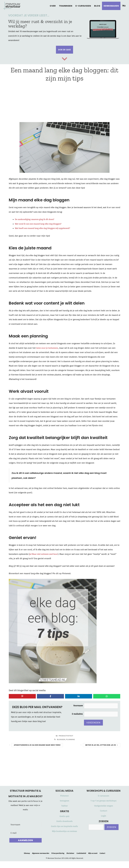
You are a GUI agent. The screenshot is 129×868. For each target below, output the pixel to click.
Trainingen (66, 6)
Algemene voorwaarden (41, 853)
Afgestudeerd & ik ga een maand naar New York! (37, 745)
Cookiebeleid (81, 853)
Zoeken (111, 827)
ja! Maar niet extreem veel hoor (44, 554)
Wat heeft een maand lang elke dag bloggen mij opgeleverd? (42, 228)
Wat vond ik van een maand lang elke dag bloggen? (38, 224)
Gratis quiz (64, 816)
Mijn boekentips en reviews (64, 831)
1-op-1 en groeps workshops (104, 801)
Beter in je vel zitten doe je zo (101, 745)
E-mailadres (77, 714)
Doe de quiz (64, 50)
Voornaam (78, 706)
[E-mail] (25, 833)
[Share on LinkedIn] (79, 696)
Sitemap (27, 853)
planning (70, 739)
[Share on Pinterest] (22, 696)
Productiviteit (66, 736)
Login (104, 816)
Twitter (64, 806)
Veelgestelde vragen (104, 806)
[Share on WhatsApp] (107, 696)
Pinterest (64, 796)
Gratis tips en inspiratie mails (64, 826)
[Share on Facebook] (50, 696)
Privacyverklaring (58, 853)
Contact (104, 811)
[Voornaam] (25, 825)
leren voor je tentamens (47, 348)
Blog (97, 6)
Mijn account (93, 853)
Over (53, 6)
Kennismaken (111, 6)
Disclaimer (70, 853)
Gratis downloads (64, 821)
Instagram (64, 801)
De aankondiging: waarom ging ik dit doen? (35, 219)
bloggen (61, 739)
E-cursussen (83, 6)
